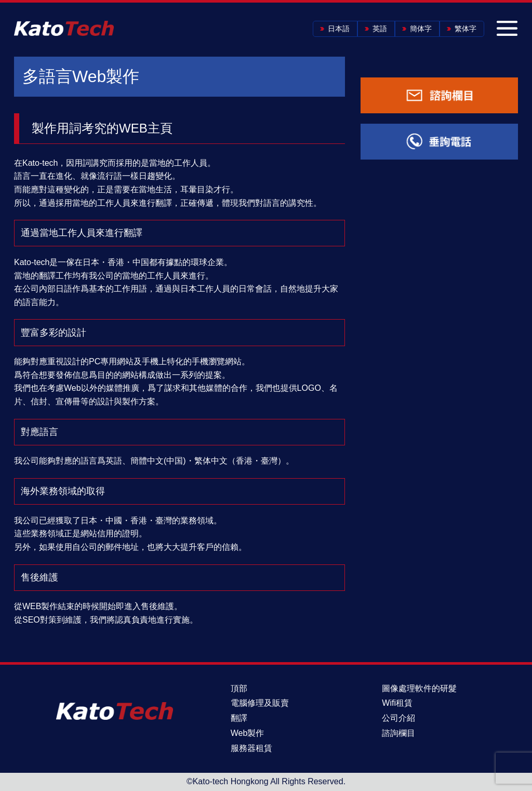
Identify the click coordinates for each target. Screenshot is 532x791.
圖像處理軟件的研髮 (419, 688)
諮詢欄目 (398, 733)
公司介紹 (398, 718)
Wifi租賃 (397, 703)
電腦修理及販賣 (260, 703)
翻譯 (239, 718)
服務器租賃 (251, 748)
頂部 (239, 688)
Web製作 (248, 733)
